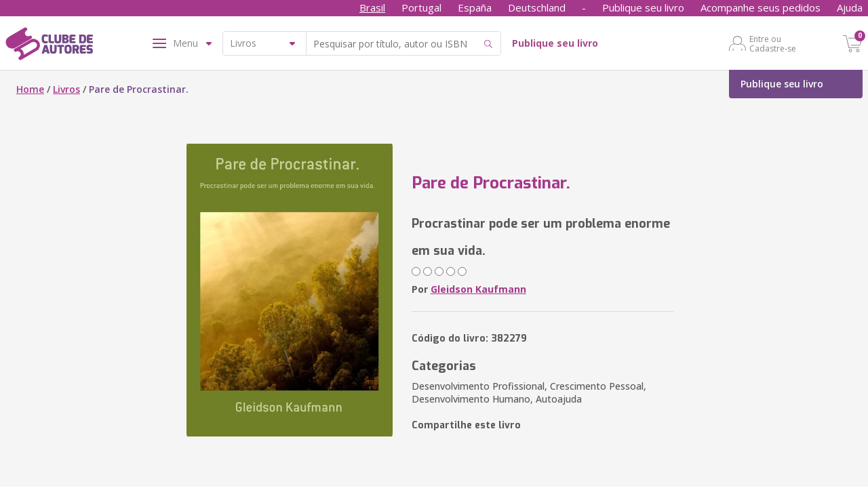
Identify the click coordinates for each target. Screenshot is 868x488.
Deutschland (537, 7)
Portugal (421, 7)
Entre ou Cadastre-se (773, 43)
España (475, 7)
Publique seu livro (643, 7)
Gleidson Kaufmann (478, 289)
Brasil (372, 7)
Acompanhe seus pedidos (761, 7)
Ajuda (850, 7)
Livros (66, 89)
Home (30, 89)
